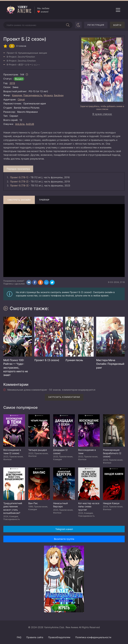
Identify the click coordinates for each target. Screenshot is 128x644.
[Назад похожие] (3, 347)
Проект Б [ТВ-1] (19, 177)
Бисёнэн (59, 95)
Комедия (17, 95)
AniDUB (30, 124)
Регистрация (96, 25)
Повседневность (33, 95)
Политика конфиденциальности (93, 637)
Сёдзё (21, 99)
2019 (12, 83)
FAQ (19, 637)
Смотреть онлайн (19, 200)
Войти (117, 25)
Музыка (48, 95)
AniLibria (20, 124)
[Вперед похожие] (125, 347)
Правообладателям (59, 637)
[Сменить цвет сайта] (78, 25)
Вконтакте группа (64, 539)
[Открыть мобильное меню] (118, 10)
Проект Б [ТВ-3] (19, 185)
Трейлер (44, 200)
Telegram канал (64, 529)
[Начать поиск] (68, 25)
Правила (35, 637)
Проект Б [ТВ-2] (19, 181)
